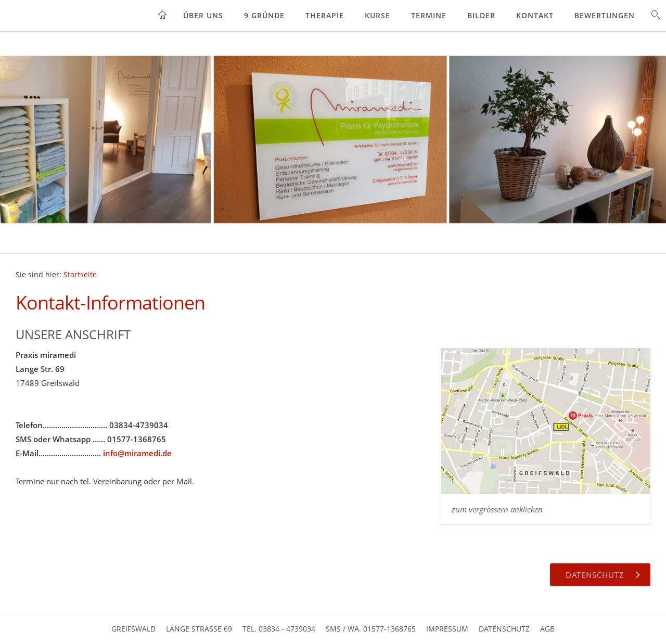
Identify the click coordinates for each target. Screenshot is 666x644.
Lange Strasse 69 (199, 629)
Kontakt (535, 15)
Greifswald (133, 629)
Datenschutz (504, 629)
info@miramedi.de (137, 453)
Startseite (80, 275)
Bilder (481, 15)
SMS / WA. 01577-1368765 (371, 629)
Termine (429, 15)
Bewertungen (605, 15)
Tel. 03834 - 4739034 (279, 629)
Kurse (377, 15)
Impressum (447, 629)
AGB (547, 629)
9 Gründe (264, 15)
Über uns (203, 15)
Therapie (325, 15)
